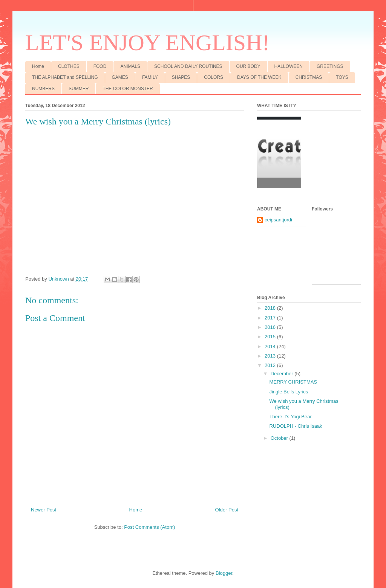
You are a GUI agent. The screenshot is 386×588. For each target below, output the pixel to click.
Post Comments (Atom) (149, 527)
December (283, 374)
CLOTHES (69, 66)
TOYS (342, 77)
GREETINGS (330, 66)
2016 (271, 327)
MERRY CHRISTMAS (293, 382)
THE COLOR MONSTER (128, 89)
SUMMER (79, 89)
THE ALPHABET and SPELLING (65, 77)
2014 (271, 346)
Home (38, 66)
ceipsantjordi (278, 220)
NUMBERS (43, 89)
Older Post (227, 510)
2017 (271, 318)
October (280, 438)
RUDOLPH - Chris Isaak (296, 426)
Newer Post (44, 510)
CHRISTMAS (309, 77)
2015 (271, 337)
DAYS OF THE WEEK (259, 77)
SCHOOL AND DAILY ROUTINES (188, 66)
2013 (271, 356)
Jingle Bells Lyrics (289, 392)
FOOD (100, 66)
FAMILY (150, 77)
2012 (271, 365)
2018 (271, 308)
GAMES (120, 77)
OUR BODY (248, 66)
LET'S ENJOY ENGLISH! (148, 43)
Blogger (224, 573)
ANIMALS (130, 66)
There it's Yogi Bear (290, 417)
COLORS (214, 77)
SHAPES (181, 77)
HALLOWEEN (289, 66)
